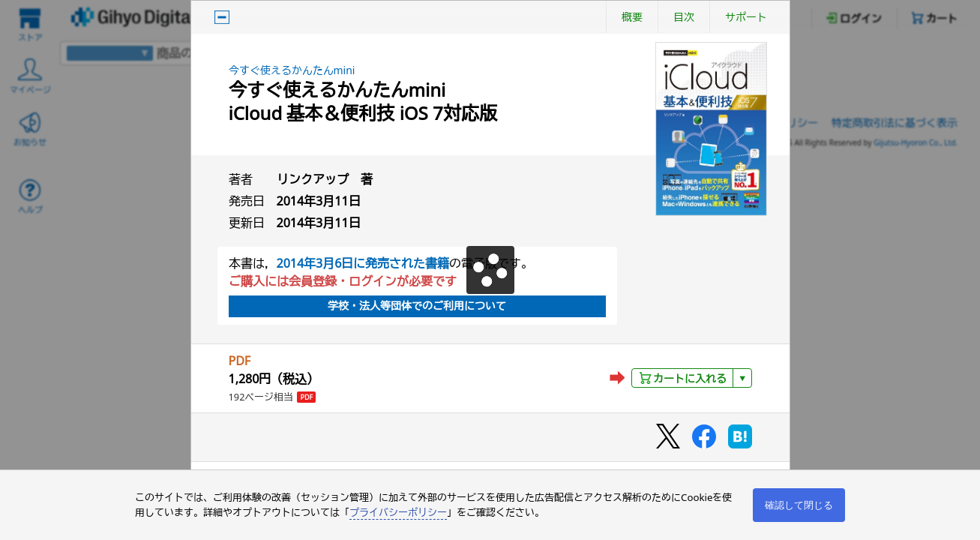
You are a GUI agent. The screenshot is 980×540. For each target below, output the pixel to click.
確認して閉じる (799, 505)
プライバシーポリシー (398, 512)
